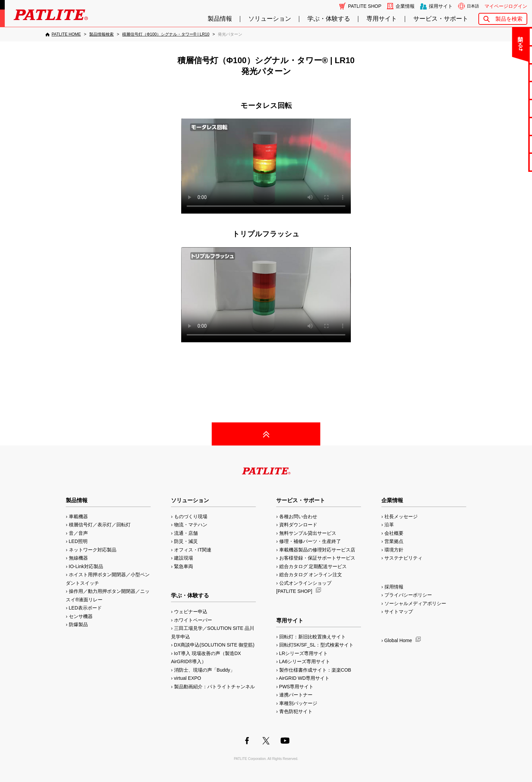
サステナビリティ (403, 558)
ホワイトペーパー (193, 620)
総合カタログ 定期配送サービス (313, 566)
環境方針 (394, 550)
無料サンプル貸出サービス (308, 533)
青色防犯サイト (296, 711)
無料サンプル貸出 (505, 72)
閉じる (470, 39)
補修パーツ (505, 144)
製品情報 (220, 19)
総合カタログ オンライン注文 (311, 575)
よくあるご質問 (505, 54)
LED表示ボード (85, 608)
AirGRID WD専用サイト (304, 678)
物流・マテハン (191, 525)
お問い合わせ (505, 37)
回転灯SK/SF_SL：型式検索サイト (316, 645)
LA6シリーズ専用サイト (305, 661)
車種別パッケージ (298, 703)
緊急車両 (184, 566)
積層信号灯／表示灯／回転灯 (100, 525)
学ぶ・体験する (329, 19)
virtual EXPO (188, 678)
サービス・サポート (441, 19)
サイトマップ (399, 612)
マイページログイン (506, 6)
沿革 (389, 525)
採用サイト (441, 6)
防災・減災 (186, 541)
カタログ (505, 90)
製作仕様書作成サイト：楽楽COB (315, 670)
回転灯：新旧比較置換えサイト (312, 637)
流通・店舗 (186, 533)
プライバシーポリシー (408, 595)
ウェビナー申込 (191, 612)
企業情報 (405, 6)
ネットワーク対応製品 (93, 550)
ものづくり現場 (191, 516)
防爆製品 (78, 624)
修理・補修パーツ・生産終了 (310, 541)
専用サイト (382, 19)
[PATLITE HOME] (63, 34)
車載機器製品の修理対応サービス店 (317, 550)
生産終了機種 (505, 126)
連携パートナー (296, 695)
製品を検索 (509, 19)
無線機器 (78, 558)
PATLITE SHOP (365, 6)
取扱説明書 (505, 108)
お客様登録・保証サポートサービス (317, 558)
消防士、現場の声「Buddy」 (205, 670)
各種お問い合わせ (298, 516)
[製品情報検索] (101, 34)
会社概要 (394, 533)
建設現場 (184, 558)
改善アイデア (505, 162)
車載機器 (78, 516)
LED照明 (78, 541)
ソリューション (270, 19)
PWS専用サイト (297, 687)
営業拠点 (394, 541)
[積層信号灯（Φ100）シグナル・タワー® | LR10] (166, 34)
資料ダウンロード (298, 525)
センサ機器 (81, 616)
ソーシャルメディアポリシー (415, 603)
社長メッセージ (401, 516)
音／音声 (78, 533)
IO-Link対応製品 (86, 566)
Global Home (398, 640)
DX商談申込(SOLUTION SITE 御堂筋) (214, 645)
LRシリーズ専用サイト (304, 653)
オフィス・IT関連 (193, 550)
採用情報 (394, 587)
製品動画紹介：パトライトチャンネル (214, 687)
